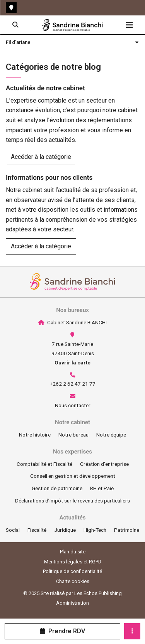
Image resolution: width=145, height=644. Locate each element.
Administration (72, 603)
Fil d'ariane (18, 42)
